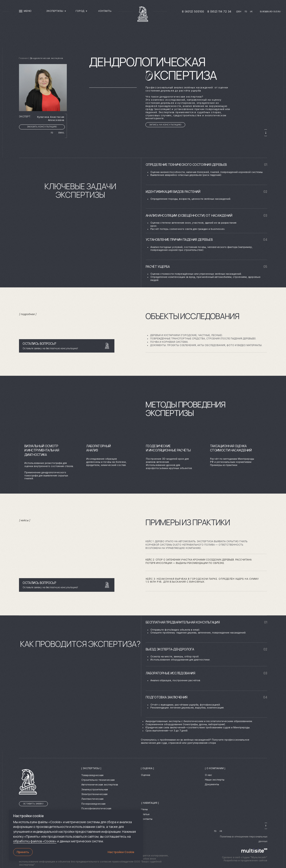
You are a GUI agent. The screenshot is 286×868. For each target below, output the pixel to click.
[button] (165, 125)
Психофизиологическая (96, 809)
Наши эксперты (215, 780)
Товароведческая (92, 775)
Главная (23, 58)
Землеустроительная (95, 790)
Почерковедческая (93, 804)
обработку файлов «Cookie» (35, 841)
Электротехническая (94, 794)
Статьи (145, 814)
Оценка (146, 775)
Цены (144, 809)
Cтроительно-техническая (98, 780)
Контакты (147, 819)
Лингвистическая (92, 799)
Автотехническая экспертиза (100, 785)
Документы (212, 784)
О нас (208, 775)
